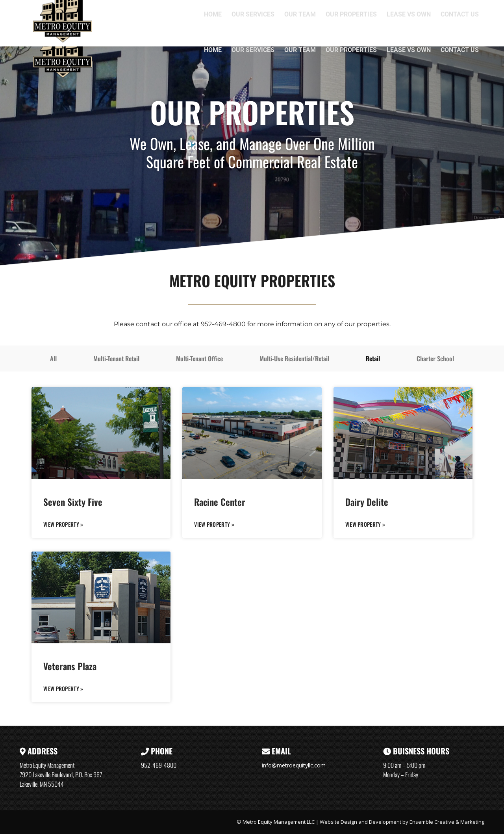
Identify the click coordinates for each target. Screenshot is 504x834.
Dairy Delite (367, 502)
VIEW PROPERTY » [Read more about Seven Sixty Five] (63, 524)
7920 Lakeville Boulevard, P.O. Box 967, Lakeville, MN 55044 (338, 9)
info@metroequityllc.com (294, 765)
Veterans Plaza (70, 666)
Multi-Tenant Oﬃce (199, 358)
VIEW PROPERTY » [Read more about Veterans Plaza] (63, 688)
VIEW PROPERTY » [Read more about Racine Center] (214, 524)
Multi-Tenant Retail (116, 358)
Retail (373, 358)
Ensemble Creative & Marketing (447, 822)
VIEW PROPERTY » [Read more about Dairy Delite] (365, 524)
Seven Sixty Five (73, 502)
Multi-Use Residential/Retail (294, 358)
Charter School (435, 358)
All (53, 358)
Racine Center (220, 502)
